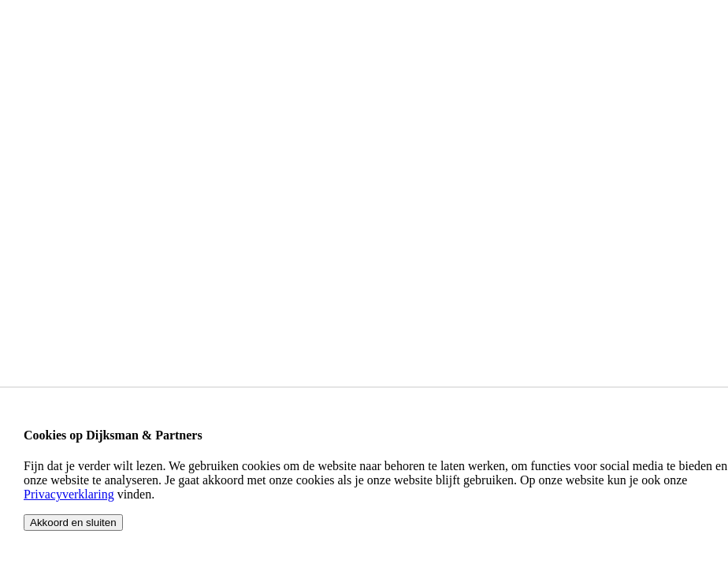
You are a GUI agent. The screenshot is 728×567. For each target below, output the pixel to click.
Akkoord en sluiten (73, 523)
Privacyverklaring (69, 494)
